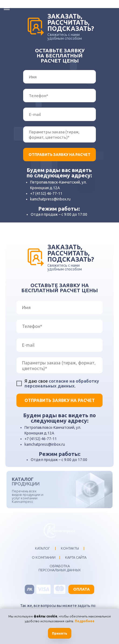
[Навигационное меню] (7, 8)
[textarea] (59, 134)
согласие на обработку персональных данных (62, 383)
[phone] (59, 96)
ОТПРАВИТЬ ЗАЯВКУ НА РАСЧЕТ (59, 155)
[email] (59, 114)
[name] (59, 77)
